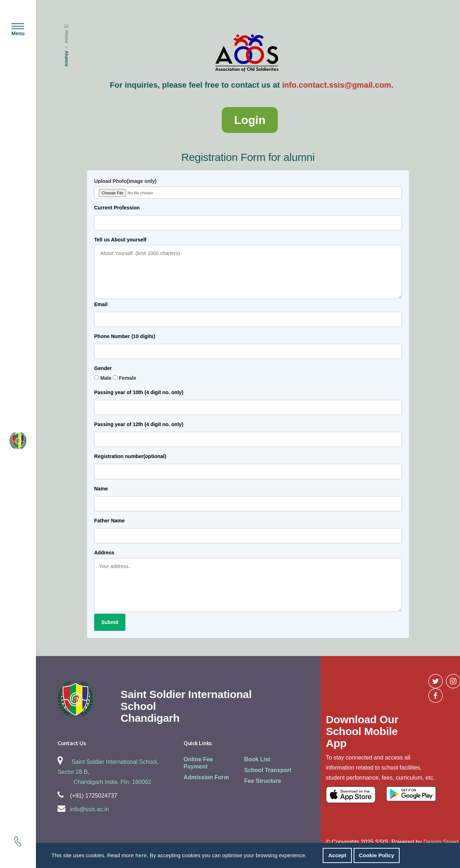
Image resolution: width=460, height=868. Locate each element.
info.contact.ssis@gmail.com (337, 85)
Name (101, 489)
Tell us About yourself (120, 240)
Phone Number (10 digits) (125, 336)
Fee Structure (263, 781)
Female (128, 378)
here (141, 855)
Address (104, 553)
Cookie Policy (377, 855)
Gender (103, 368)
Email (101, 304)
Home (67, 37)
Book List (257, 759)
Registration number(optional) (130, 456)
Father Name (109, 521)
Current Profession (117, 208)
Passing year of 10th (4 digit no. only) (139, 392)
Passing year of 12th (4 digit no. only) (139, 424)
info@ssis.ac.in (89, 809)
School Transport (268, 770)
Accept (337, 855)
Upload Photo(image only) (125, 181)
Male (106, 378)
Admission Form (206, 777)
